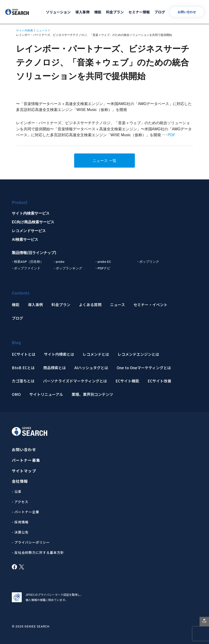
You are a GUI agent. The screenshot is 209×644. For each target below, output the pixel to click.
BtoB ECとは (23, 368)
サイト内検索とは (59, 354)
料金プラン (115, 12)
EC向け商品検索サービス (33, 222)
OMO (16, 394)
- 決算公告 (20, 532)
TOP (204, 622)
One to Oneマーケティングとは (144, 368)
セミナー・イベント (150, 305)
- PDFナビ (103, 269)
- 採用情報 (20, 522)
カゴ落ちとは (23, 381)
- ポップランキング (68, 269)
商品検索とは (55, 368)
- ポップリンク (148, 262)
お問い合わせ (187, 12)
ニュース (117, 305)
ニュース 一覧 (104, 161)
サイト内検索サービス (31, 214)
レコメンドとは (96, 354)
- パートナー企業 (26, 512)
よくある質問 (90, 305)
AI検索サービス (25, 240)
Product (20, 203)
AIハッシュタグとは (91, 368)
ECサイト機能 (127, 381)
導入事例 (82, 12)
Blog (16, 343)
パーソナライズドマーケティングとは (75, 381)
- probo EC (103, 262)
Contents (21, 294)
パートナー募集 (26, 460)
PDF (171, 135)
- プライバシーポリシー (31, 542)
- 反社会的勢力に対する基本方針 (38, 552)
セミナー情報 (139, 12)
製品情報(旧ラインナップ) (34, 253)
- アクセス (20, 502)
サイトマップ (24, 471)
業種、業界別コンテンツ (92, 394)
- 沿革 (17, 491)
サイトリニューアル (46, 394)
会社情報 (20, 481)
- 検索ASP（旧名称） (28, 262)
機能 (98, 12)
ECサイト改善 (159, 381)
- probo (59, 262)
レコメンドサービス (29, 231)
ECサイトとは (24, 354)
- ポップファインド (26, 269)
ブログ (160, 12)
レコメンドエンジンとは (138, 354)
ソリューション (58, 12)
